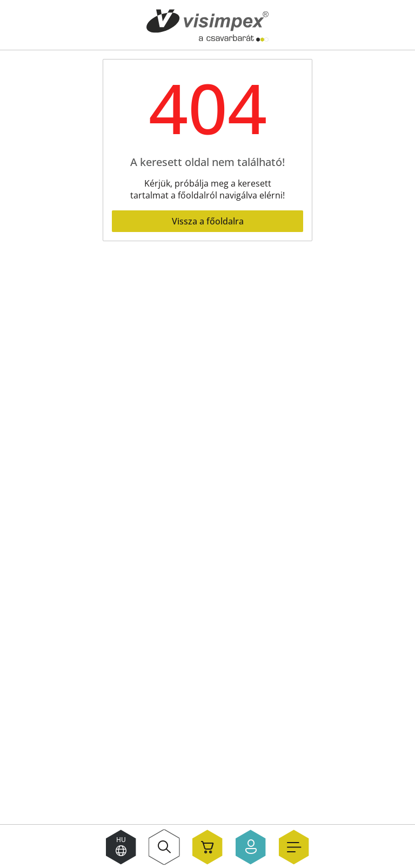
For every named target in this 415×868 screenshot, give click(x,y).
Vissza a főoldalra (208, 221)
